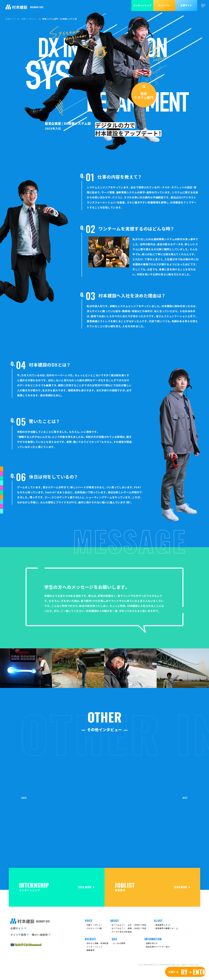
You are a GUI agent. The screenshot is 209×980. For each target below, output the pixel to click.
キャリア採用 (18, 935)
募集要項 (90, 950)
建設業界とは (161, 925)
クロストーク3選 (94, 928)
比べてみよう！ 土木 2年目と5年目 (129, 925)
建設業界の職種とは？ (165, 928)
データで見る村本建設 (122, 932)
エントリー (164, 5)
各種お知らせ (152, 943)
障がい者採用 (40, 935)
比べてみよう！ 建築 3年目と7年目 (129, 928)
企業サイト (186, 5)
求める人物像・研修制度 (97, 943)
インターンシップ (142, 5)
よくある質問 (119, 943)
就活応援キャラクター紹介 (158, 947)
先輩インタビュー (94, 925)
